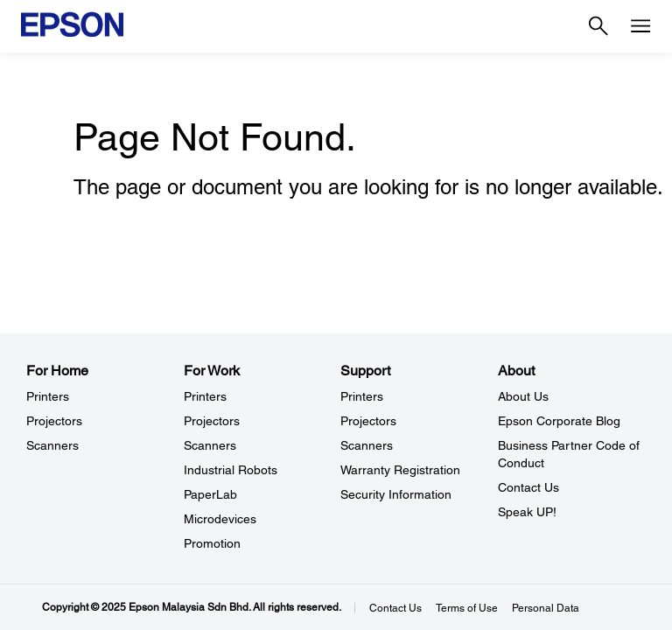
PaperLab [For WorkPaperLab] (210, 494)
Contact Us (395, 608)
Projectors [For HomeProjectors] (54, 421)
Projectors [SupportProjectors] (368, 421)
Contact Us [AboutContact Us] (528, 487)
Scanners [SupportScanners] (367, 445)
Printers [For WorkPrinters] (205, 396)
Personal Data (546, 608)
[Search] (598, 26)
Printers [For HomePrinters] (48, 396)
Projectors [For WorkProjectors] (212, 421)
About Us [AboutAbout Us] (523, 396)
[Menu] (640, 26)
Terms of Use (467, 608)
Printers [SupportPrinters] (362, 396)
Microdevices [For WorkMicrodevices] (220, 519)
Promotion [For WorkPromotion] (212, 543)
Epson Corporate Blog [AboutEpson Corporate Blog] (559, 421)
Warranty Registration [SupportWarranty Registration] (400, 470)
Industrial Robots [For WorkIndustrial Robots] (231, 470)
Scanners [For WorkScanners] (210, 445)
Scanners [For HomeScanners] (52, 445)
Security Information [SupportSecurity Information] (396, 494)
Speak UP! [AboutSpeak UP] (527, 512)
